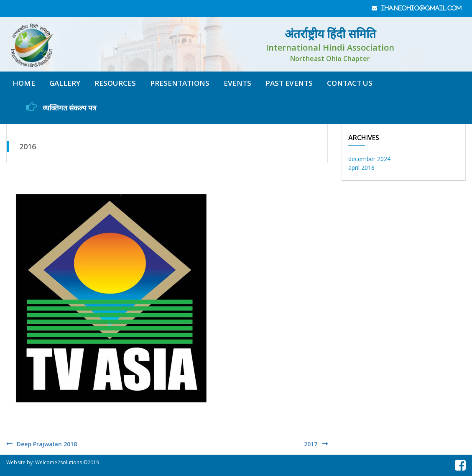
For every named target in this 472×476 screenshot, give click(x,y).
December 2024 (369, 159)
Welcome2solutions (59, 462)
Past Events (289, 83)
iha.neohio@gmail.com (422, 8)
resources (115, 83)
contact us (350, 83)
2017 (311, 444)
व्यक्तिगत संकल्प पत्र (61, 107)
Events (237, 83)
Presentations (180, 83)
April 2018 (361, 168)
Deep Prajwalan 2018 (47, 444)
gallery (65, 83)
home (24, 83)
